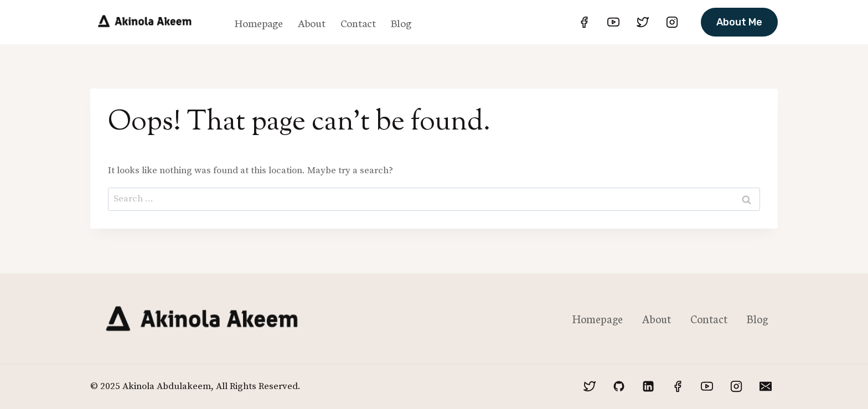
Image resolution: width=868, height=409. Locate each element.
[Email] (766, 386)
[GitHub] (619, 386)
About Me (739, 22)
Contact (358, 22)
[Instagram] (672, 22)
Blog (401, 22)
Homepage (259, 22)
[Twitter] (643, 22)
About (312, 22)
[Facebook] (584, 22)
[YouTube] (613, 22)
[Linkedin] (648, 386)
